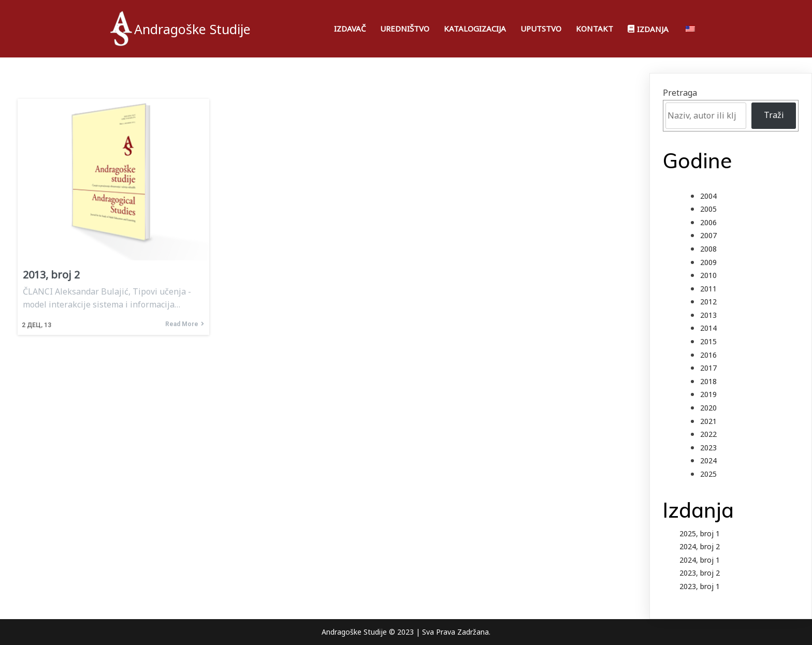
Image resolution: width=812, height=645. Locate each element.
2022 (708, 434)
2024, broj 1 (700, 560)
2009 (708, 262)
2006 (708, 222)
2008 (708, 249)
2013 (708, 315)
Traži (774, 115)
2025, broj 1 (700, 533)
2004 (708, 196)
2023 (708, 448)
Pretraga (680, 93)
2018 (708, 381)
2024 (708, 460)
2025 (708, 474)
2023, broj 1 (700, 586)
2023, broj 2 (700, 573)
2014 (708, 328)
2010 (708, 275)
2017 (708, 368)
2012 (708, 302)
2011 (708, 289)
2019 (708, 394)
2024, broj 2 (700, 546)
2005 (708, 209)
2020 (708, 408)
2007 (708, 235)
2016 (708, 355)
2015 (708, 341)
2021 (708, 421)
